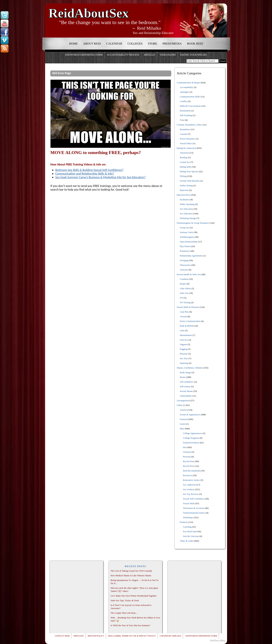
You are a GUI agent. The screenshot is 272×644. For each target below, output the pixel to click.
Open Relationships (189, 242)
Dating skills (186, 167)
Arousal (183, 316)
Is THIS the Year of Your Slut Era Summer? (130, 625)
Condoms (184, 279)
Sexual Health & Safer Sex (189, 274)
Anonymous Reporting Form (84, 55)
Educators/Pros (184, 195)
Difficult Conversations (190, 106)
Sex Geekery (189, 489)
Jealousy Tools (187, 232)
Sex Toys (184, 358)
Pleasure (184, 354)
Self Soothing (186, 115)
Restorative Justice (192, 480)
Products (184, 522)
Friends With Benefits (190, 181)
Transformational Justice (194, 513)
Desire (183, 377)
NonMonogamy (187, 237)
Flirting (183, 176)
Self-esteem (185, 386)
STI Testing (185, 302)
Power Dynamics (188, 139)
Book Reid (195, 44)
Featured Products (191, 443)
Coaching (187, 527)
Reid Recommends (192, 471)
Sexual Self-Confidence (194, 499)
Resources (188, 475)
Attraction (184, 153)
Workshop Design (188, 218)
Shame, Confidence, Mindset (190, 368)
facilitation (185, 200)
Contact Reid (62, 636)
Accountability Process (123, 55)
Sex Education (186, 209)
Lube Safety (185, 288)
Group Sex (185, 228)
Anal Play (184, 312)
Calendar (114, 44)
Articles (150, 55)
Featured (184, 419)
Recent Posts (189, 461)
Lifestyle (187, 452)
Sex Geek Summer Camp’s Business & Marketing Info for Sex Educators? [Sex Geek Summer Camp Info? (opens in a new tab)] (101, 177)
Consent (184, 134)
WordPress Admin (217, 640)
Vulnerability (186, 396)
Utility (180, 405)
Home (73, 44)
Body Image (185, 372)
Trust (182, 120)
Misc (182, 429)
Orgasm (183, 344)
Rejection (184, 190)
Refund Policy (96, 636)
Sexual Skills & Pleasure (188, 307)
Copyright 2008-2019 (170, 636)
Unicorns (184, 270)
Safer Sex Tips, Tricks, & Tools (125, 600)
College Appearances (193, 433)
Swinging (184, 260)
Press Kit (79, 636)
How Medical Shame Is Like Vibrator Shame (131, 575)
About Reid (92, 44)
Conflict (184, 101)
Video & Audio (187, 541)
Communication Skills (190, 97)
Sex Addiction (189, 485)
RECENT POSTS (135, 566)
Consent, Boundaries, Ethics (190, 125)
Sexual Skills (189, 503)
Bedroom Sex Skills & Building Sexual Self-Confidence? (89, 170)
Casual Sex (185, 162)
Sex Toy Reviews (191, 494)
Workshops (188, 517)
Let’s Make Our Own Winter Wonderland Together (134, 596)
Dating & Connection (186, 148)
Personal (187, 457)
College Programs (191, 438)
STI (182, 298)
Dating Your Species (194, 55)
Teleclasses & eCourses (194, 508)
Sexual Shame (186, 391)
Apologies (184, 92)
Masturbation (186, 335)
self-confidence (187, 382)
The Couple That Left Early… (124, 613)
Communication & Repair (188, 83)
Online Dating (186, 185)
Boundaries (185, 129)
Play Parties (185, 246)
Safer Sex (184, 293)
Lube (182, 330)
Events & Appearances (190, 415)
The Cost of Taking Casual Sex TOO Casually (131, 571)
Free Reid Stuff (190, 531)
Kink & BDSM (187, 326)
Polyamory (185, 251)
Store (152, 44)
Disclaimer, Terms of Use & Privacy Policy (132, 636)
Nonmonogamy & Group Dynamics (193, 223)
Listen (183, 424)
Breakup (184, 157)
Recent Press (189, 466)
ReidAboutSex (89, 12)
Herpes (183, 284)
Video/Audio (168, 55)
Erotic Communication (190, 321)
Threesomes (185, 265)
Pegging (184, 349)
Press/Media (172, 44)
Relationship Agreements (191, 256)
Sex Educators (186, 214)
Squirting (184, 363)
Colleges (135, 44)
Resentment (185, 111)
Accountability (187, 87)
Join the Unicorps (191, 536)
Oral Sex (184, 340)
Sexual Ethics (186, 143)
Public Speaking (187, 204)
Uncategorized (183, 400)
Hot (185, 447)
